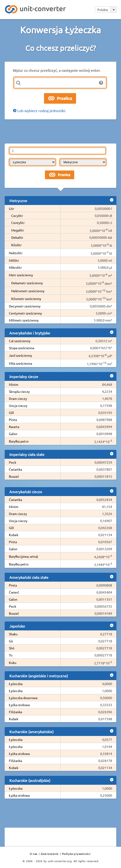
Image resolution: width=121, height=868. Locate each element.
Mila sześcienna (20, 363)
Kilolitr (16, 245)
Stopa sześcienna (22, 348)
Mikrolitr (15, 267)
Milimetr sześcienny (24, 320)
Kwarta (14, 427)
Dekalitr (17, 237)
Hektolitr (16, 253)
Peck (13, 462)
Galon (13, 434)
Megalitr (18, 230)
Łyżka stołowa (19, 705)
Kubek (14, 535)
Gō (11, 641)
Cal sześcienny (20, 341)
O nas (34, 854)
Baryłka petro (19, 441)
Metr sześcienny (21, 275)
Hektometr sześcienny (28, 291)
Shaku (13, 634)
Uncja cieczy (18, 406)
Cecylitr (17, 216)
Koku (13, 663)
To (11, 655)
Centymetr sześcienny (25, 313)
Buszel (14, 476)
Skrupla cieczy (19, 391)
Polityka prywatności (76, 854)
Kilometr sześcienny (26, 299)
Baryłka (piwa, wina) (24, 556)
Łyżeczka (16, 684)
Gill (11, 413)
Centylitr (18, 223)
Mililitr (14, 260)
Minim (14, 384)
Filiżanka (15, 712)
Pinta (13, 420)
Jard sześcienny (20, 355)
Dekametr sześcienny (27, 283)
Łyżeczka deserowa (23, 698)
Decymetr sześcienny (25, 306)
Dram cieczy (18, 398)
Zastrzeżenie (50, 854)
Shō (12, 648)
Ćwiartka (15, 469)
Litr (11, 208)
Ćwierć (14, 592)
